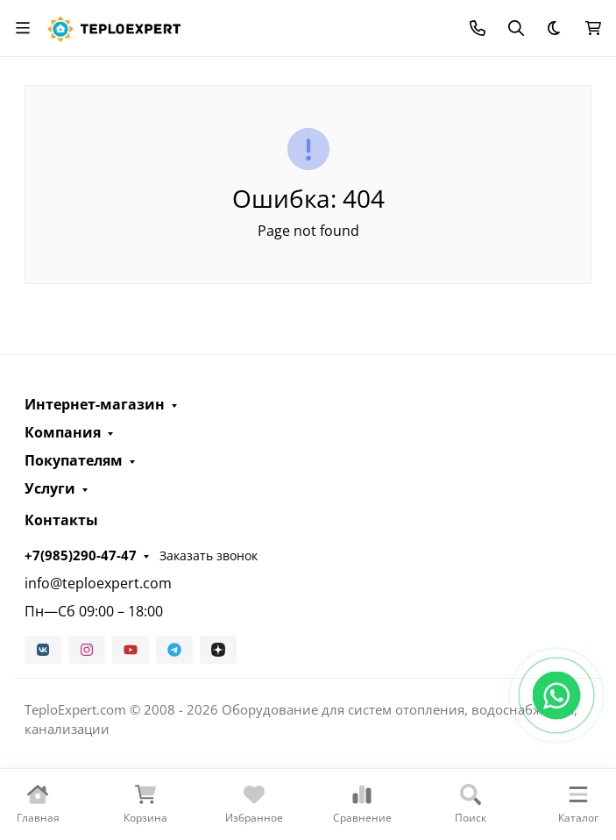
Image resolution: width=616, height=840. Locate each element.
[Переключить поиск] (516, 28)
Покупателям (74, 460)
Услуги (50, 488)
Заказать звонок (209, 555)
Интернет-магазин (95, 404)
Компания (63, 432)
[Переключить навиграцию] (23, 28)
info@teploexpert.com (98, 583)
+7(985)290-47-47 (81, 555)
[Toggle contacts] (478, 28)
